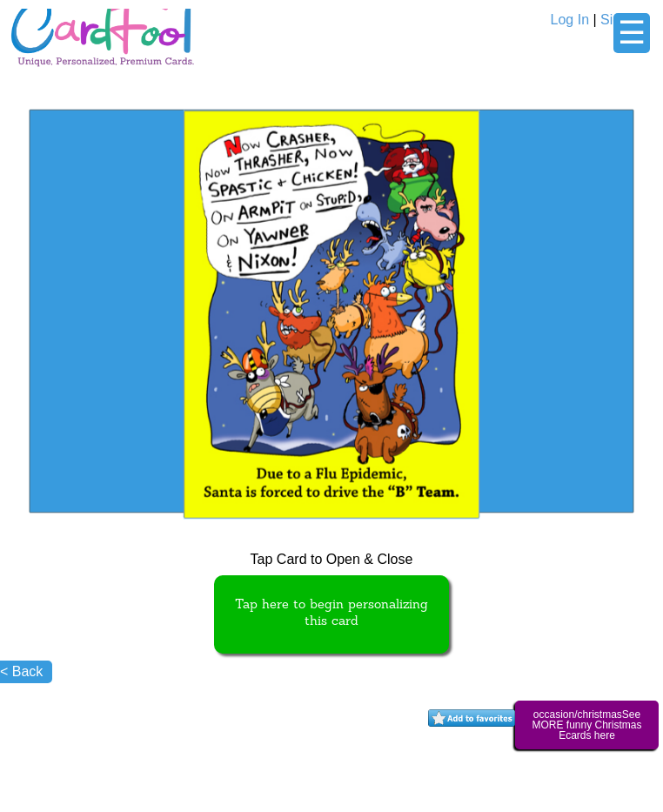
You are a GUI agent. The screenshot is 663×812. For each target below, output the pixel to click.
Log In (570, 20)
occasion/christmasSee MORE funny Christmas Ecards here (586, 725)
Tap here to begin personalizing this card (331, 614)
